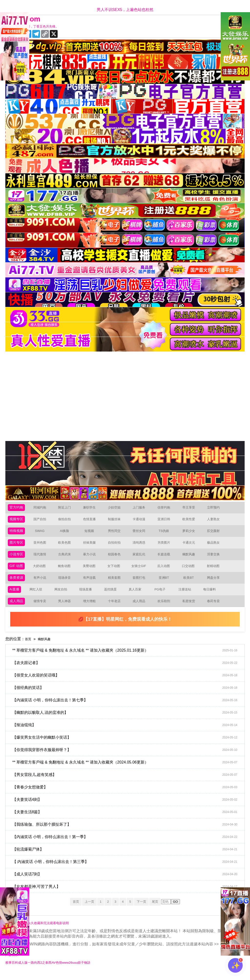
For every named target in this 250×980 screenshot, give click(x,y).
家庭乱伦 (141, 558)
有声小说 (42, 583)
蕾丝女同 (141, 533)
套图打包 (141, 583)
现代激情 (42, 558)
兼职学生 (91, 508)
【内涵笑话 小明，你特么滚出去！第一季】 (128, 844)
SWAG (42, 533)
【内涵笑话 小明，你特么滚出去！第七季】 (128, 707)
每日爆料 (211, 595)
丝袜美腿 (91, 546)
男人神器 (66, 608)
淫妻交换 (215, 558)
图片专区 (17, 546)
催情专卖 (42, 608)
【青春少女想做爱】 (128, 794)
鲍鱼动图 (66, 571)
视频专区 (17, 521)
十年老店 (116, 608)
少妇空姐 (116, 508)
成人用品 (17, 608)
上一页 (85, 909)
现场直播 (87, 595)
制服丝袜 (116, 521)
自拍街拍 (116, 546)
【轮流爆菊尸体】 (128, 857)
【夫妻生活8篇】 (128, 819)
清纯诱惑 (141, 546)
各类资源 (17, 583)
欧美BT (190, 583)
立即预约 (215, 508)
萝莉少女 (191, 533)
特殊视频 (17, 533)
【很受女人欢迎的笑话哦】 (128, 683)
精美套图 (116, 583)
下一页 (146, 909)
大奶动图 (42, 571)
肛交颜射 (215, 533)
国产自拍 (42, 521)
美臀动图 (91, 571)
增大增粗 (91, 608)
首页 (29, 646)
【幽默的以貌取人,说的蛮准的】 (128, 720)
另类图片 (166, 546)
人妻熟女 (215, 521)
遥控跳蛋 (112, 595)
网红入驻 (37, 595)
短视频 (91, 533)
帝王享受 (191, 508)
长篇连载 (166, 558)
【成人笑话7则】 (128, 882)
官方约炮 (17, 508)
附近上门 (66, 508)
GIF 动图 (17, 571)
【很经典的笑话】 (128, 695)
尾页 (162, 909)
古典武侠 (66, 558)
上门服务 (141, 508)
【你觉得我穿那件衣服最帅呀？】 (128, 757)
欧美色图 (66, 546)
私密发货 (191, 608)
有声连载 (91, 583)
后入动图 (166, 571)
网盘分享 (215, 583)
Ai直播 (15, 595)
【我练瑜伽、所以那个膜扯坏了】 (128, 832)
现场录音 (66, 583)
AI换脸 (67, 533)
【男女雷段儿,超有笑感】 (128, 782)
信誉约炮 (166, 508)
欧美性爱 (191, 521)
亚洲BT (166, 583)
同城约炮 (42, 508)
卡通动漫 (141, 521)
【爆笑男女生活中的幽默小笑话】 (128, 745)
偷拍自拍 (66, 521)
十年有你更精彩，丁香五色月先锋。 (39, 27)
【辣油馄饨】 (128, 732)
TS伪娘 (166, 533)
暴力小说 (91, 558)
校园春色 (116, 558)
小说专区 (17, 558)
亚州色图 (42, 546)
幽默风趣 (191, 558)
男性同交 (116, 533)
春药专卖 (215, 608)
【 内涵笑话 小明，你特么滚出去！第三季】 (128, 869)
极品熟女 (215, 546)
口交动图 (190, 571)
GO (183, 909)
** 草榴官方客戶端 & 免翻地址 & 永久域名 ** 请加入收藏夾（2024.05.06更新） (128, 770)
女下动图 (116, 571)
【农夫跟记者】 (128, 670)
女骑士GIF (141, 571)
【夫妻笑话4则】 (128, 807)
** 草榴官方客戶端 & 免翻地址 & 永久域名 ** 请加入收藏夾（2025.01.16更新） (128, 658)
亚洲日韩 (166, 521)
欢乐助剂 (166, 608)
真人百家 (136, 595)
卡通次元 (191, 546)
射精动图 (215, 571)
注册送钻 (186, 595)
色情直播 (91, 521)
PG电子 (161, 595)
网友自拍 (62, 595)
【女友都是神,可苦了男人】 (128, 894)
